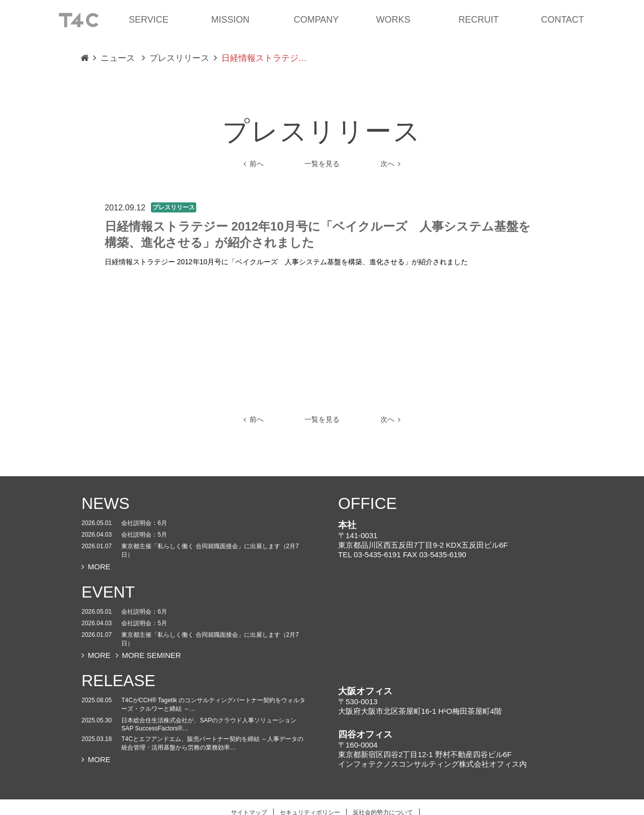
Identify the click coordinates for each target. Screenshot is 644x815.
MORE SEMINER (148, 655)
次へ (390, 164)
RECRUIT (478, 20)
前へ (254, 164)
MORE (96, 567)
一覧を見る (322, 164)
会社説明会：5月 (144, 535)
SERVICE (149, 20)
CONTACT (562, 20)
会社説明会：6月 (144, 523)
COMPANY (316, 20)
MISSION (230, 20)
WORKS (393, 20)
